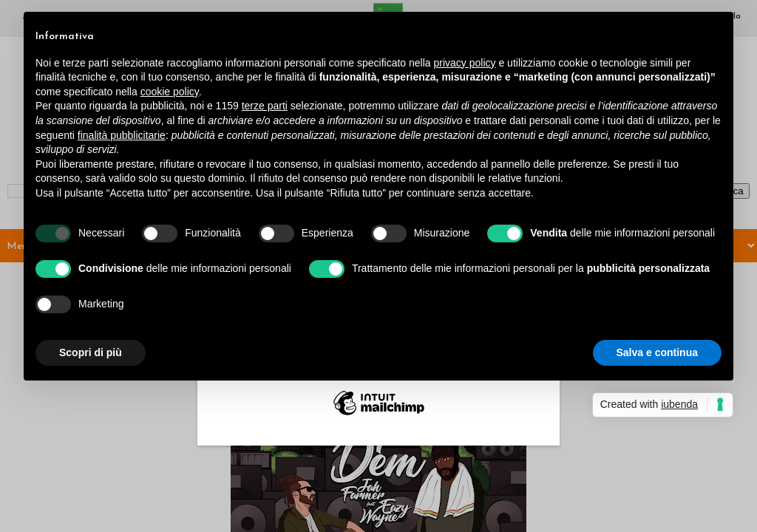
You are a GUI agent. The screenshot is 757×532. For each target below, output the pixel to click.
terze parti (265, 106)
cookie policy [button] (170, 92)
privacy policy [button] (465, 63)
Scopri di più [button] (91, 352)
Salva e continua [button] (657, 352)
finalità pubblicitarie (122, 135)
